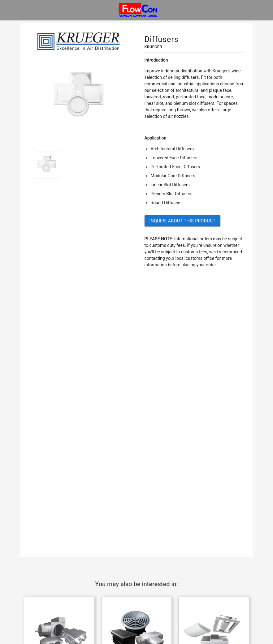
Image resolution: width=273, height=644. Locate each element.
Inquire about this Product (183, 221)
